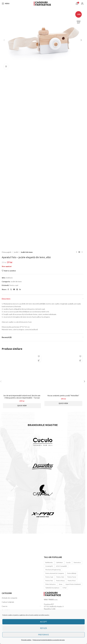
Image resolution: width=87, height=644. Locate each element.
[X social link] (11, 289)
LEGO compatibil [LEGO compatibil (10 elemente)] (61, 566)
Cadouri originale (8, 602)
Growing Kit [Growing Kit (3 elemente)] (49, 566)
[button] (4, 40)
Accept (44, 622)
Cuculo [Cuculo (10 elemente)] (68, 562)
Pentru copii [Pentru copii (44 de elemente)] (49, 577)
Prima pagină (6, 252)
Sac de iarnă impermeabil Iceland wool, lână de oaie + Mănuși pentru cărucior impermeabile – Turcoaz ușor (22, 398)
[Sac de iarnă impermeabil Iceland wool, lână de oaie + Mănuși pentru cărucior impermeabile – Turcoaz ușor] (22, 373)
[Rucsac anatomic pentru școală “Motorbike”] (63, 373)
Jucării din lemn (27, 252)
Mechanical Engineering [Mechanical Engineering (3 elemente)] (53, 570)
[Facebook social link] (8, 289)
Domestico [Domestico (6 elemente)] (77, 562)
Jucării (16, 252)
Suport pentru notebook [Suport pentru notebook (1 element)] (73, 584)
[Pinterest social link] (17, 289)
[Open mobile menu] (6, 4)
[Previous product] (76, 252)
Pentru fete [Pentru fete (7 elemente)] (49, 581)
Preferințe (43, 635)
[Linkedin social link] (20, 289)
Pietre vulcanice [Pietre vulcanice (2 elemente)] (50, 584)
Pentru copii (14, 285)
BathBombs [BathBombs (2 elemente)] (49, 562)
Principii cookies (26, 640)
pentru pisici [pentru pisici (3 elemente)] (72, 581)
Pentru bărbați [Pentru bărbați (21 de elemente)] (72, 573)
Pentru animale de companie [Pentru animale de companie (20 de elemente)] (55, 573)
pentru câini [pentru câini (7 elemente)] (60, 577)
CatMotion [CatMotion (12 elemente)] (59, 562)
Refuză (43, 628)
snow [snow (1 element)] (61, 584)
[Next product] (82, 252)
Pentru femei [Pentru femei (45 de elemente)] (72, 577)
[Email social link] (14, 289)
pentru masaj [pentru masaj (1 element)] (60, 581)
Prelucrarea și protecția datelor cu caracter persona (49, 640)
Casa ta (5, 606)
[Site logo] (43, 3)
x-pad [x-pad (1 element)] (64, 588)
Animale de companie (9, 598)
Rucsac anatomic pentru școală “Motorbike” (63, 396)
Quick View (22, 406)
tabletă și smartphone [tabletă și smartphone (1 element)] (52, 588)
